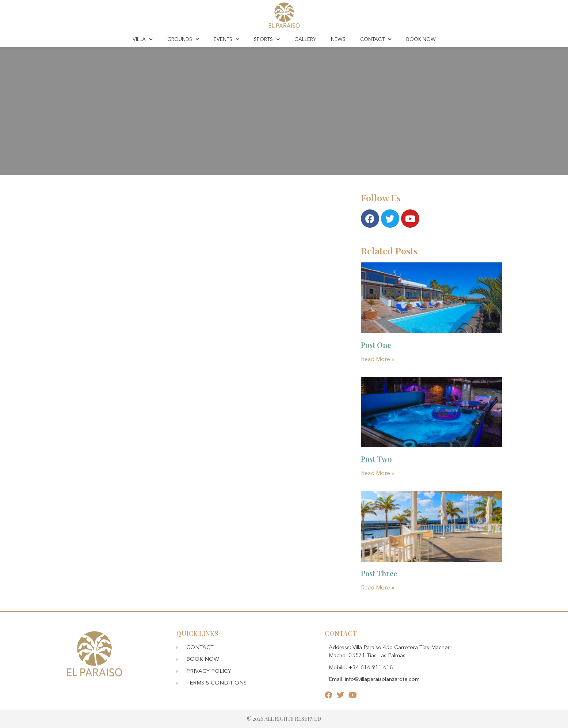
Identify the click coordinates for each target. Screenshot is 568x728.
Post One (376, 345)
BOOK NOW (421, 39)
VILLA (143, 39)
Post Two (376, 459)
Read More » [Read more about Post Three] (378, 588)
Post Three (379, 573)
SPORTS (267, 39)
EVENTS (226, 39)
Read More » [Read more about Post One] (378, 360)
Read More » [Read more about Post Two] (378, 474)
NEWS (338, 39)
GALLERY (305, 39)
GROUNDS (183, 39)
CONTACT (376, 39)
